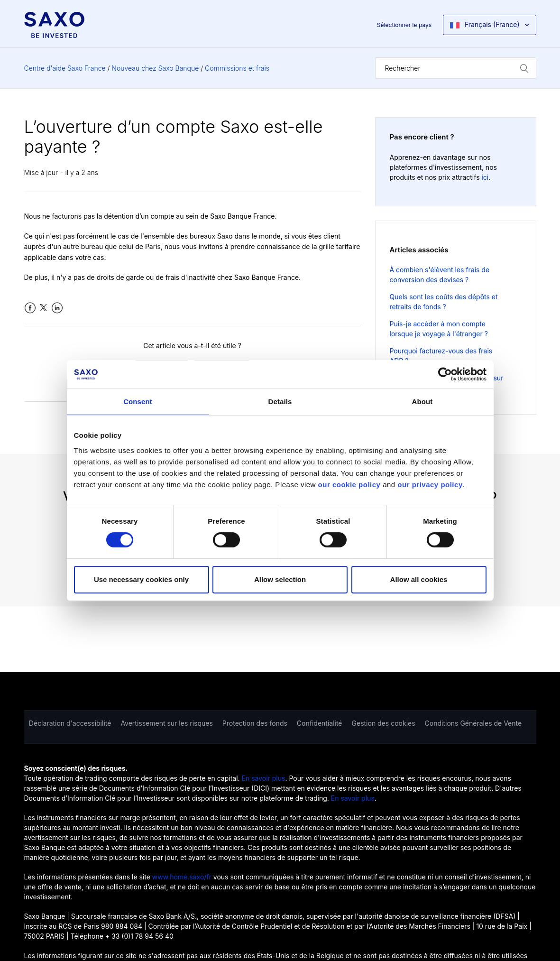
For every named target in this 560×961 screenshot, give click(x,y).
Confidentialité (320, 723)
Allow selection (280, 579)
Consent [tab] (138, 402)
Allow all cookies (419, 579)
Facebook (30, 308)
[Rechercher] (456, 68)
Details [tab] (280, 402)
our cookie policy (349, 485)
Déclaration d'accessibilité (70, 723)
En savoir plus (264, 778)
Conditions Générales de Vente (473, 723)
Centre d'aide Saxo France (65, 68)
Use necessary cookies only (141, 579)
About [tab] (422, 402)
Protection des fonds (255, 723)
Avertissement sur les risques (166, 723)
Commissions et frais (237, 68)
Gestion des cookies (384, 723)
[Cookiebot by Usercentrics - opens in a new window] (445, 374)
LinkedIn (57, 308)
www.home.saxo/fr (182, 877)
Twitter (43, 308)
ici (485, 177)
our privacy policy (430, 485)
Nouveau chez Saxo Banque (155, 68)
